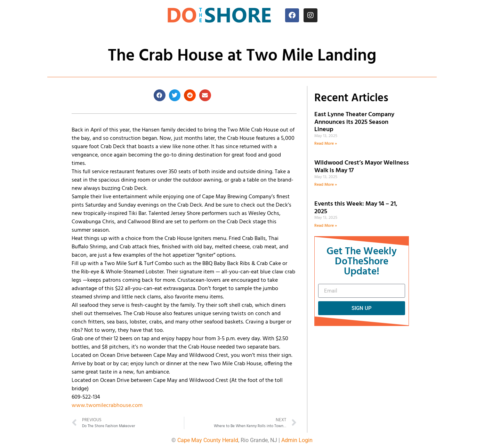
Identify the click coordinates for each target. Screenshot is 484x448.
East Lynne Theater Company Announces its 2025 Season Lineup (354, 122)
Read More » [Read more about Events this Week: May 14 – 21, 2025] (326, 226)
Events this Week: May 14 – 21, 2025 (356, 208)
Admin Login (297, 440)
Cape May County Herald (208, 440)
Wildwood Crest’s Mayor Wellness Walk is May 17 (362, 167)
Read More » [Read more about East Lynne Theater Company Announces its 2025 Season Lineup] (326, 144)
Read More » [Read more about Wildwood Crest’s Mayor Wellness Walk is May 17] (326, 185)
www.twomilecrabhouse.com (107, 406)
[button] (160, 95)
